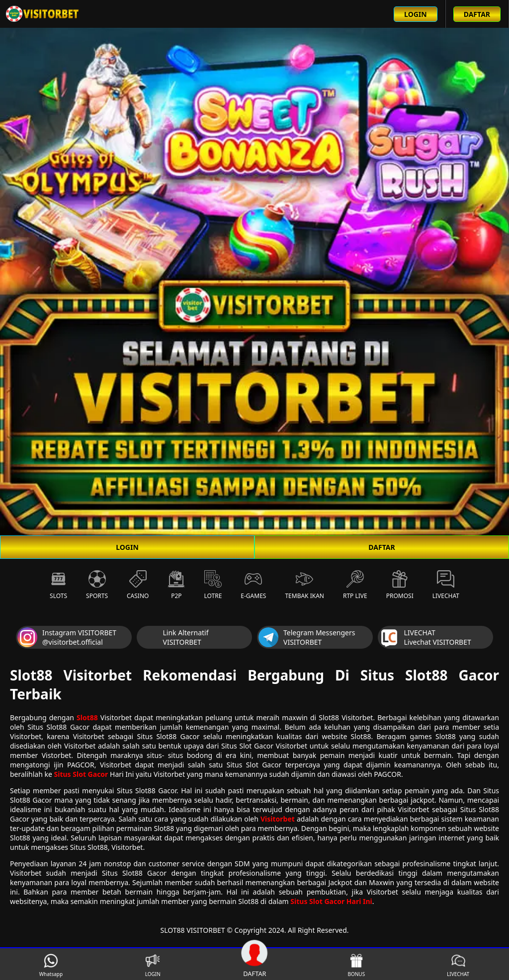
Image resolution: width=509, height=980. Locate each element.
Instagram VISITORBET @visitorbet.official (67, 637)
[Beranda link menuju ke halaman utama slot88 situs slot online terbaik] (43, 14)
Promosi (400, 585)
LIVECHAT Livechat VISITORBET (425, 637)
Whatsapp (51, 965)
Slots (58, 585)
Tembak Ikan (304, 585)
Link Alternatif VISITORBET (173, 637)
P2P (176, 585)
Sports (97, 585)
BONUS (356, 965)
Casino (138, 585)
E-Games (253, 585)
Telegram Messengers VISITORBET (307, 637)
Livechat (446, 585)
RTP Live (355, 585)
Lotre (213, 585)
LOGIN (127, 547)
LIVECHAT (458, 965)
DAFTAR (382, 547)
